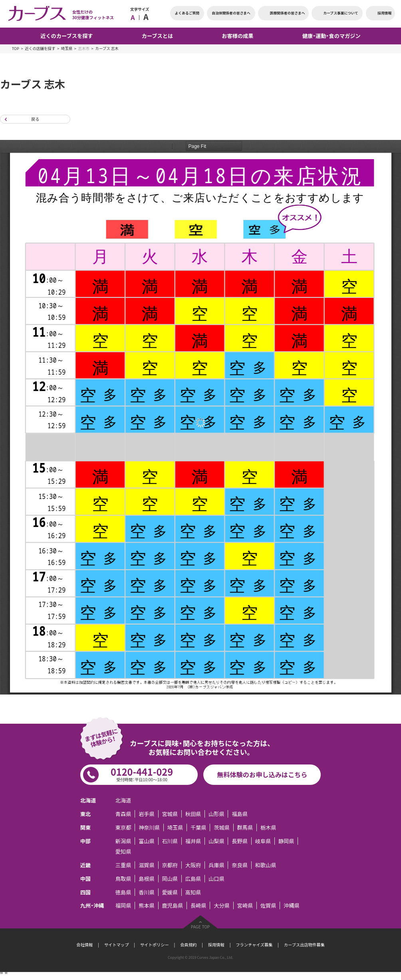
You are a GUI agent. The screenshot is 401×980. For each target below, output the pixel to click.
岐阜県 (263, 841)
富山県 (147, 841)
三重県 (123, 865)
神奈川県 (149, 827)
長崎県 (199, 905)
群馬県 (245, 827)
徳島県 (123, 892)
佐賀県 (268, 905)
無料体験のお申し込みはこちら (262, 774)
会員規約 (188, 945)
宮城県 (170, 814)
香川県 (147, 892)
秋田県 (193, 814)
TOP (15, 48)
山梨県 (216, 841)
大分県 (222, 905)
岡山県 (170, 879)
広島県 (193, 879)
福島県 (240, 814)
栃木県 (268, 827)
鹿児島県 (172, 905)
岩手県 (147, 814)
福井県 (193, 841)
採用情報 (216, 945)
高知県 (193, 892)
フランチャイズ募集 (254, 945)
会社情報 (84, 945)
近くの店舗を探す (40, 48)
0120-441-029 (142, 774)
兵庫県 (216, 865)
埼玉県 (67, 48)
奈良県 (240, 865)
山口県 (216, 879)
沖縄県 (292, 905)
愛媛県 (170, 892)
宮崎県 (245, 905)
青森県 (123, 814)
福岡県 (123, 905)
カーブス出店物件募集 (304, 945)
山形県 (216, 814)
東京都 (123, 827)
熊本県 (147, 905)
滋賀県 (147, 865)
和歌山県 (266, 865)
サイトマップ (117, 945)
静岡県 (286, 841)
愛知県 (123, 851)
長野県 (240, 841)
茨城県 (222, 827)
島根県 (147, 879)
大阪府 (193, 865)
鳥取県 (123, 879)
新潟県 (123, 841)
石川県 (170, 841)
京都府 (170, 865)
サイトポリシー (155, 945)
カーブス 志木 (107, 48)
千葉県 (199, 827)
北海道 (123, 800)
